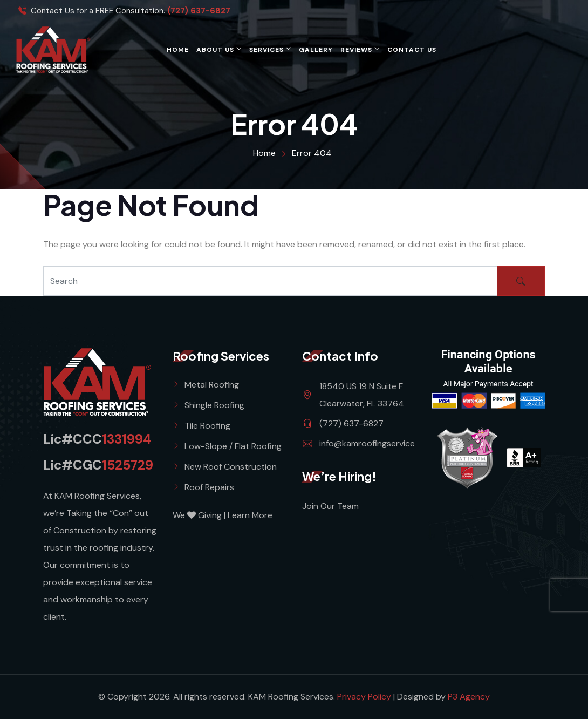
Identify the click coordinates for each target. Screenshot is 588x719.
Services (266, 50)
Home (178, 50)
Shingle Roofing (214, 405)
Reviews (356, 50)
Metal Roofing (212, 385)
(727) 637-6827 (199, 11)
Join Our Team (330, 506)
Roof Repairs (209, 487)
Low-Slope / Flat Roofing (233, 446)
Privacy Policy (365, 697)
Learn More (250, 515)
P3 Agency (469, 697)
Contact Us (412, 50)
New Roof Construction (231, 467)
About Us (215, 50)
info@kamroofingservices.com (379, 443)
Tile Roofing (207, 426)
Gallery (316, 50)
